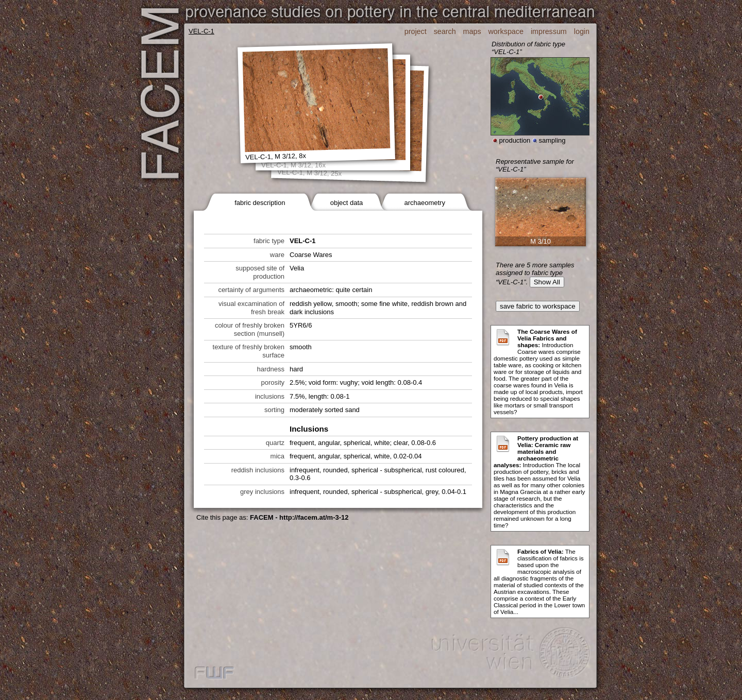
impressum (549, 31)
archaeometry (424, 203)
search (445, 31)
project (416, 31)
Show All (547, 282)
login (582, 31)
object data (347, 203)
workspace (506, 31)
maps (472, 31)
